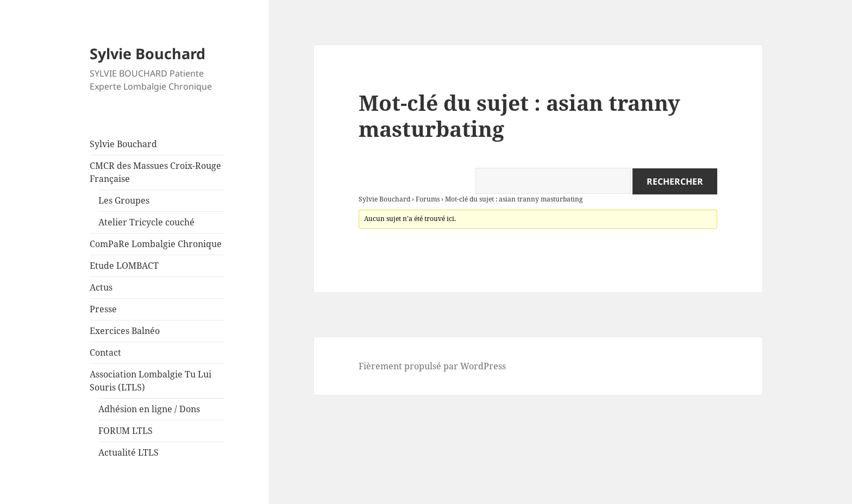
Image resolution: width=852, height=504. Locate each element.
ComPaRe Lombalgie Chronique (156, 244)
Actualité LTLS (129, 452)
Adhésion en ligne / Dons (149, 409)
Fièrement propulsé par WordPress (432, 366)
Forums (428, 199)
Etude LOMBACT (124, 266)
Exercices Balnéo (125, 331)
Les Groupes (124, 200)
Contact (105, 352)
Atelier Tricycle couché (146, 222)
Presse (103, 309)
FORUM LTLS (126, 431)
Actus (101, 287)
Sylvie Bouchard (148, 53)
